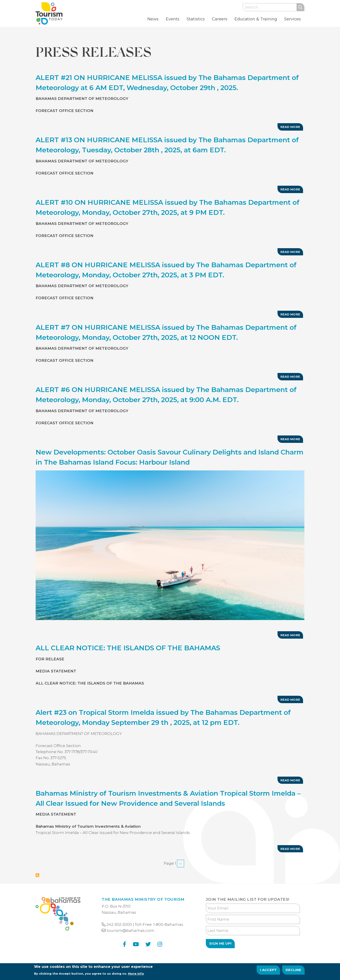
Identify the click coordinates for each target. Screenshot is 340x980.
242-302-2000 (119, 924)
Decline (293, 971)
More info (136, 975)
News (153, 19)
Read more (292, 128)
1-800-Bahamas (168, 924)
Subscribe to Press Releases (37, 875)
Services (293, 19)
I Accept (268, 971)
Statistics (196, 19)
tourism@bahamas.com (130, 930)
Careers (220, 19)
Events (173, 19)
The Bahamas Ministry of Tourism (143, 899)
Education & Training (256, 19)
